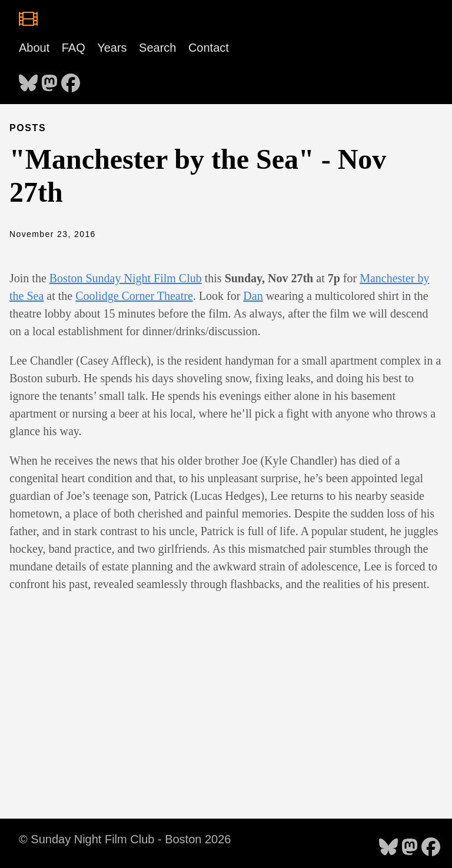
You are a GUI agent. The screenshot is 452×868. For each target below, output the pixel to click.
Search (157, 48)
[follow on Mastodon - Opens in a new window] (49, 79)
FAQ (74, 48)
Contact (209, 48)
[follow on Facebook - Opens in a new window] (71, 79)
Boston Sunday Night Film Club (126, 278)
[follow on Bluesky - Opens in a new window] (28, 79)
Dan (253, 296)
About (34, 48)
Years (112, 48)
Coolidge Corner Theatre (134, 296)
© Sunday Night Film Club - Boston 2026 (125, 839)
